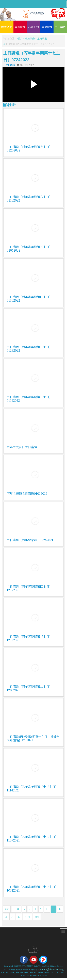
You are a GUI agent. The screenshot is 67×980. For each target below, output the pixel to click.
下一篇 (27, 917)
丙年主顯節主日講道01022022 (27, 493)
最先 (7, 909)
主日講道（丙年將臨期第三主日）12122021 (29, 638)
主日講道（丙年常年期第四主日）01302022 (29, 298)
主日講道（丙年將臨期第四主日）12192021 (29, 588)
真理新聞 (20, 27)
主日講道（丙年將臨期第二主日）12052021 (29, 688)
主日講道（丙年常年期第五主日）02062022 (29, 248)
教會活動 (7, 27)
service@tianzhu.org (51, 969)
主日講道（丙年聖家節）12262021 (30, 540)
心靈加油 (33, 27)
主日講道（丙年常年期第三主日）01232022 (29, 349)
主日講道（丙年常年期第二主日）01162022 (29, 399)
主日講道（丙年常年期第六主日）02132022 (29, 198)
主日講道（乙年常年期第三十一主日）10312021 (32, 888)
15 (19, 917)
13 (6, 917)
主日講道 (60, 27)
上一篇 (16, 909)
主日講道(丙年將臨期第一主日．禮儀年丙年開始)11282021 (33, 738)
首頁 (20, 38)
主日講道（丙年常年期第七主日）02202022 (29, 148)
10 (47, 909)
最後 (37, 917)
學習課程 (47, 27)
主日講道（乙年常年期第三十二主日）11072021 (32, 838)
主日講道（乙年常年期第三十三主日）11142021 (32, 788)
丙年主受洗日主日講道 (22, 447)
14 (12, 917)
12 (60, 909)
